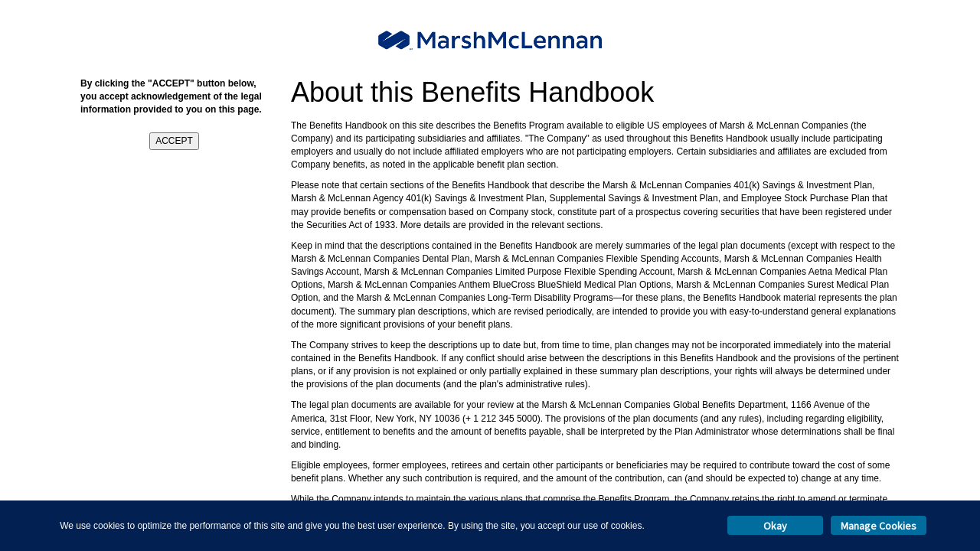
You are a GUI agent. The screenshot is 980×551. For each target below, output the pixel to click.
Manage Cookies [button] (879, 526)
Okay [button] (775, 526)
